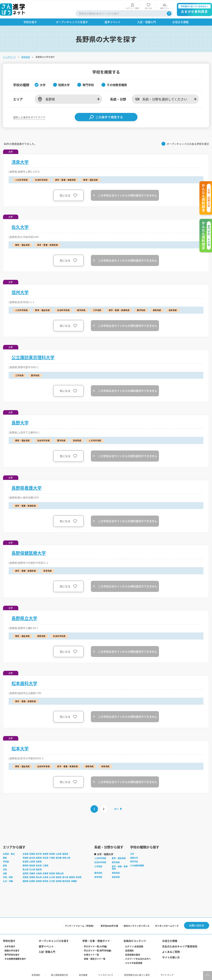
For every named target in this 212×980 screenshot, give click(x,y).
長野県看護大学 (27, 487)
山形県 (59, 853)
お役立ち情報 (170, 940)
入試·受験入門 (47, 951)
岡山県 (39, 877)
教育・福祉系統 (119, 858)
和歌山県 (60, 873)
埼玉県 (45, 857)
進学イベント (46, 946)
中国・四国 (8, 877)
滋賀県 (26, 873)
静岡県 (26, 865)
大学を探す (10, 946)
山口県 (52, 877)
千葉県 (52, 857)
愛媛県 (72, 877)
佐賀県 (32, 881)
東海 (5, 865)
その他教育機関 (137, 865)
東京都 (59, 857)
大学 (132, 853)
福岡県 (26, 881)
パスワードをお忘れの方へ (138, 958)
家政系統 (116, 872)
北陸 (5, 869)
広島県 (45, 877)
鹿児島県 (66, 881)
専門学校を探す (12, 954)
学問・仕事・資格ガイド (96, 940)
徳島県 (59, 877)
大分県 (52, 881)
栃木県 (32, 857)
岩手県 (39, 853)
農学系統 (98, 872)
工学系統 (98, 866)
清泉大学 (20, 161)
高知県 (79, 877)
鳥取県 (26, 877)
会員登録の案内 (133, 954)
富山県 (26, 869)
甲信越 (6, 861)
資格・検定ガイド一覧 (95, 958)
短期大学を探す (12, 950)
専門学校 (134, 861)
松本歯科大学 (24, 683)
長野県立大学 (24, 618)
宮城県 (45, 853)
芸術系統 (116, 876)
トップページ (9, 56)
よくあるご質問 (171, 951)
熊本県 (45, 881)
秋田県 (52, 853)
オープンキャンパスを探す (54, 940)
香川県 (65, 877)
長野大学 (20, 422)
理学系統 (116, 862)
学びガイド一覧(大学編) (96, 946)
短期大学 (134, 857)
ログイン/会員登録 (134, 946)
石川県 (32, 869)
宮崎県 (59, 881)
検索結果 (26, 56)
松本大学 (20, 748)
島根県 (32, 877)
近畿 (5, 873)
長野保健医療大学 (29, 552)
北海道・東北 (9, 853)
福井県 (39, 869)
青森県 (32, 853)
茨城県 (26, 857)
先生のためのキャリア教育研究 (180, 946)
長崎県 (39, 881)
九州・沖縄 (8, 881)
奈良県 (52, 873)
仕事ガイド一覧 (91, 954)
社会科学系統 (100, 862)
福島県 (65, 853)
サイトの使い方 (171, 957)
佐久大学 (20, 227)
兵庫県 (45, 873)
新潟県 (26, 861)
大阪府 (39, 873)
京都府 (32, 873)
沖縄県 (74, 881)
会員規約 (129, 950)
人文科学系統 (100, 858)
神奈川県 (66, 857)
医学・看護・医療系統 (120, 867)
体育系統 (98, 876)
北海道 (26, 853)
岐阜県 (39, 865)
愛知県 (32, 865)
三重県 (45, 865)
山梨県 (32, 861)
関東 (5, 857)
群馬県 (39, 857)
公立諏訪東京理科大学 (33, 357)
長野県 (39, 861)
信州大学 (20, 292)
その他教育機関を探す (15, 958)
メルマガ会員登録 (134, 962)
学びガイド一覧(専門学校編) (98, 950)
